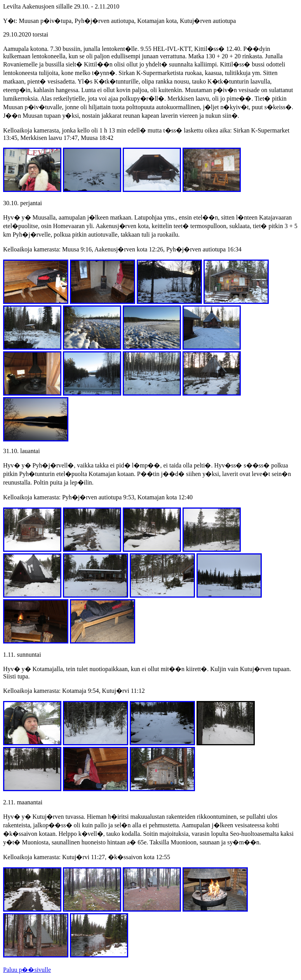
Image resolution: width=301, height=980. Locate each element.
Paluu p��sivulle (27, 970)
